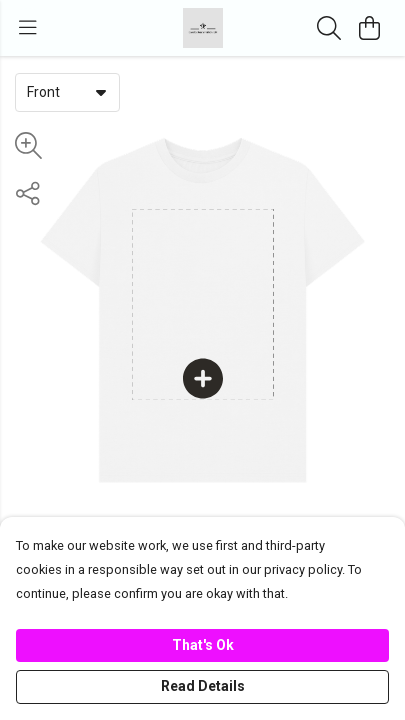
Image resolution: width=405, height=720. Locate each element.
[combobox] (67, 92)
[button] (101, 92)
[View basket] (369, 28)
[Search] (329, 28)
